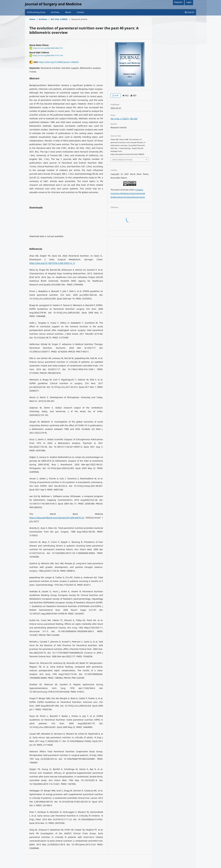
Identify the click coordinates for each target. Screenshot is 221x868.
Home (32, 19)
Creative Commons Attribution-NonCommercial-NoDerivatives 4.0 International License (128, 193)
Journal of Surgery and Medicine (53, 4)
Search (190, 12)
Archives (55, 12)
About (68, 12)
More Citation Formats (123, 160)
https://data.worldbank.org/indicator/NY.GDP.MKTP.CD (57, 518)
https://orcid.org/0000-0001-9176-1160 (48, 56)
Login (189, 2)
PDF (117, 96)
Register (179, 2)
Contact (80, 12)
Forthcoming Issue (36, 12)
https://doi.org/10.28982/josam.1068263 (59, 62)
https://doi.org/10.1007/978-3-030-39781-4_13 (52, 263)
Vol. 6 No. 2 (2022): (59, 19)
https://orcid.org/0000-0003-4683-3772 (48, 48)
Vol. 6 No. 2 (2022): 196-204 (124, 119)
